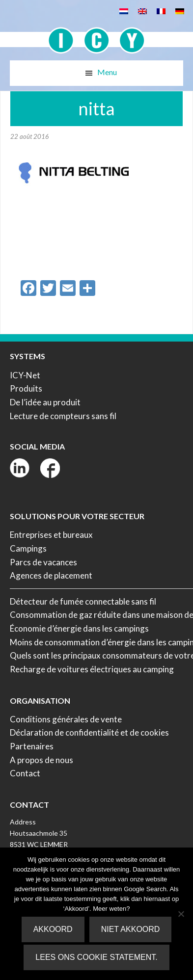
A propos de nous (41, 760)
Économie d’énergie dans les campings (79, 628)
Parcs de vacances (43, 562)
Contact (25, 773)
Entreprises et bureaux (51, 535)
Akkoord (53, 929)
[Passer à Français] (161, 11)
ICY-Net (25, 375)
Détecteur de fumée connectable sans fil (83, 601)
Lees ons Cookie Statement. (96, 957)
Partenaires (32, 746)
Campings (28, 548)
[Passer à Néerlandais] (124, 11)
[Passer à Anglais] (142, 11)
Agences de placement (51, 575)
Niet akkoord (131, 929)
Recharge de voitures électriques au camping (92, 669)
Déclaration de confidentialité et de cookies (89, 732)
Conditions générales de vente (66, 719)
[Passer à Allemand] (180, 11)
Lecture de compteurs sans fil (63, 416)
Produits (26, 388)
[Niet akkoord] (181, 914)
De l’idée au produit (45, 402)
